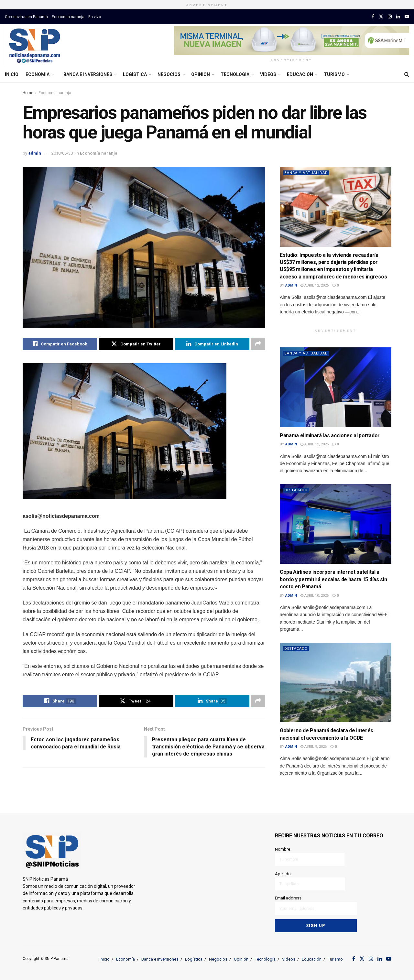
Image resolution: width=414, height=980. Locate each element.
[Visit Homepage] (34, 45)
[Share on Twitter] (136, 344)
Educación (300, 74)
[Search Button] (407, 74)
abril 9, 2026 (314, 747)
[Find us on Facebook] (373, 17)
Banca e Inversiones (88, 74)
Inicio (12, 74)
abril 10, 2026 (315, 596)
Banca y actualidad (306, 173)
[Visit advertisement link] (291, 40)
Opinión (201, 74)
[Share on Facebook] (60, 344)
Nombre (310, 856)
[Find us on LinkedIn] (398, 17)
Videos (268, 74)
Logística (135, 74)
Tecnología (235, 74)
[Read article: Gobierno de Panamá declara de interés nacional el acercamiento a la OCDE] (336, 683)
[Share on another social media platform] (258, 344)
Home (28, 93)
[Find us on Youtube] (407, 17)
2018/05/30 (62, 153)
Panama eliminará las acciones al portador (330, 436)
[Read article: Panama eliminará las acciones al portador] (336, 387)
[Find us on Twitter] (381, 17)
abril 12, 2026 (315, 285)
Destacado (296, 490)
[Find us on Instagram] (390, 17)
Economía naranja (68, 17)
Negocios (169, 74)
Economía (38, 74)
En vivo (95, 17)
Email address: (316, 905)
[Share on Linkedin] (212, 344)
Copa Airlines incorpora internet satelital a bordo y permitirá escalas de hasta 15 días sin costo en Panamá (333, 579)
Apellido (310, 881)
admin (35, 153)
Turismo (334, 74)
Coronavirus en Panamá (26, 17)
